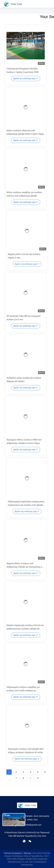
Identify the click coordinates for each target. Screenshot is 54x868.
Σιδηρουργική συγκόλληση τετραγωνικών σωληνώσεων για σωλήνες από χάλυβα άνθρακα (26, 505)
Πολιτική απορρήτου (13, 853)
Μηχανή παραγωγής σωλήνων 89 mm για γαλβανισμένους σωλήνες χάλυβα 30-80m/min (25, 629)
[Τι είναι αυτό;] (24, 841)
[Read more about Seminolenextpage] (31, 778)
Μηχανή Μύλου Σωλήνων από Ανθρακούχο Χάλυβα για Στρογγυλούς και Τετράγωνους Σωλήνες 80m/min (25, 567)
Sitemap (27, 853)
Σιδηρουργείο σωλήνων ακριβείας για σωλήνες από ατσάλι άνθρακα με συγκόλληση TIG (23, 691)
